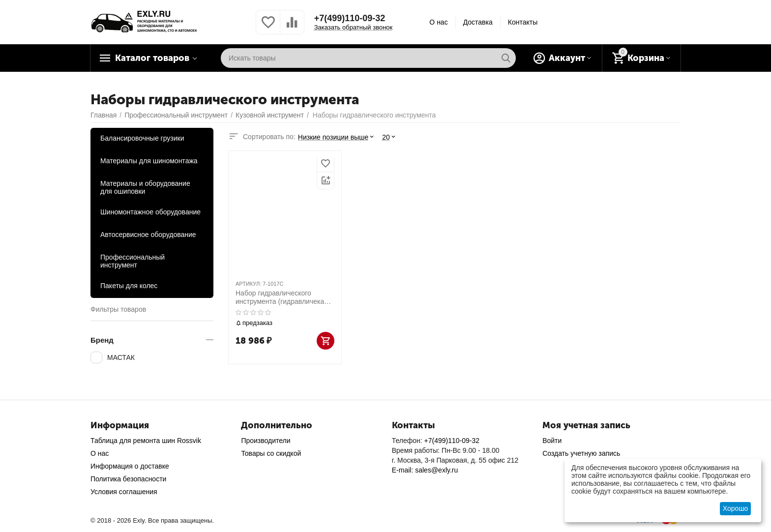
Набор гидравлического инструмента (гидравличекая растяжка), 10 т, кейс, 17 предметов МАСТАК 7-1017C (282, 297)
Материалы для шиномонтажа (149, 161)
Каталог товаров (152, 58)
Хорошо (736, 508)
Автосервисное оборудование (148, 235)
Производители (266, 441)
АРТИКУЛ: (248, 284)
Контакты (523, 22)
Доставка (478, 22)
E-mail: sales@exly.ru (425, 470)
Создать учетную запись (581, 453)
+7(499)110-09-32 (350, 18)
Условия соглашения (124, 492)
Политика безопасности (128, 479)
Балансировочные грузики (142, 138)
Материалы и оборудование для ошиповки (145, 187)
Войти (552, 441)
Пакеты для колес (129, 286)
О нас (438, 22)
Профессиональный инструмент (133, 261)
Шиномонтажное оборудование (150, 212)
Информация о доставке (130, 466)
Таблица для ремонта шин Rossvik (146, 441)
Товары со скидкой (271, 453)
